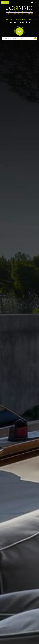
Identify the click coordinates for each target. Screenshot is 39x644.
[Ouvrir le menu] (5, 3)
